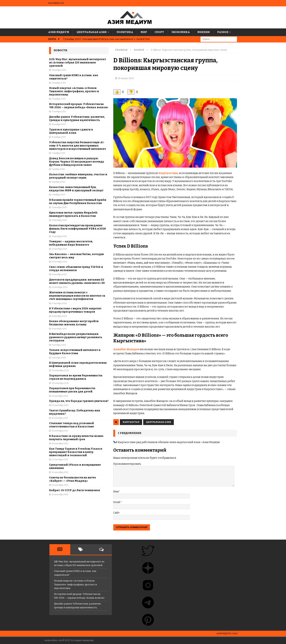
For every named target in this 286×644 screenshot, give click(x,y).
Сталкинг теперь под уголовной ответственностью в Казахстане (71, 425)
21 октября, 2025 (59, 274)
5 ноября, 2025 (58, 169)
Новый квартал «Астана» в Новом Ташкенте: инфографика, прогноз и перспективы (74, 91)
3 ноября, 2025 (58, 195)
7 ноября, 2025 (58, 153)
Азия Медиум (59, 32)
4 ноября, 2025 (58, 182)
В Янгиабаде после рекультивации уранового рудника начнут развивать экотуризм (76, 337)
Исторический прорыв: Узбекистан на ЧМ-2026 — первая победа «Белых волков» (79, 106)
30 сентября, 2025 (60, 370)
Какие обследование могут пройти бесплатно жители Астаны (74, 323)
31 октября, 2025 (59, 207)
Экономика (181, 32)
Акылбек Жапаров (126, 349)
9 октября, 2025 (59, 345)
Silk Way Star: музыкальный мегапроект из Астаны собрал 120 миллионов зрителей (78, 63)
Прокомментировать (127, 464)
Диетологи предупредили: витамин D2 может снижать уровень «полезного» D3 (77, 281)
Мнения (204, 32)
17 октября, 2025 (59, 303)
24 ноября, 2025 (59, 70)
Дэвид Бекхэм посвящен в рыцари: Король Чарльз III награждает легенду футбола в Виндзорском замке (77, 162)
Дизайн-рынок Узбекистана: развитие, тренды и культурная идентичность (77, 119)
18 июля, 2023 (126, 78)
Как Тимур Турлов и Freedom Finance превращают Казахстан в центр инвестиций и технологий (76, 452)
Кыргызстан (131, 422)
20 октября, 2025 (59, 287)
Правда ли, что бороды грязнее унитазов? (79, 401)
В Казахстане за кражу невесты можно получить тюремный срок (76, 438)
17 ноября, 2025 (59, 112)
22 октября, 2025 (59, 262)
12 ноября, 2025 (59, 137)
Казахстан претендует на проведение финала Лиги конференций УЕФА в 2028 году (77, 229)
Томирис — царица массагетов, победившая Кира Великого (71, 243)
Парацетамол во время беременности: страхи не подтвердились (76, 377)
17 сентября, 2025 (60, 460)
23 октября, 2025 (59, 249)
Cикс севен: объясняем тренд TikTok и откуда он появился (76, 269)
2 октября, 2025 (59, 358)
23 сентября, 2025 (60, 405)
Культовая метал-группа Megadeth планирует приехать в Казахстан (73, 214)
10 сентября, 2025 (60, 472)
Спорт (159, 32)
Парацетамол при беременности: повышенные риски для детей (72, 390)
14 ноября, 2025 (59, 124)
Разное (223, 32)
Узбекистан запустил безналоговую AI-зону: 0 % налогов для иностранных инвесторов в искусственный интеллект (78, 146)
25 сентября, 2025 (60, 396)
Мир (144, 32)
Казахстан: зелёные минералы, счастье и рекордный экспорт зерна (78, 176)
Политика (125, 32)
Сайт (116, 513)
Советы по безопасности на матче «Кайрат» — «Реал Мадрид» (73, 479)
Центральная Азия (92, 32)
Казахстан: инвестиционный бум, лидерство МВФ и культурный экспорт (76, 189)
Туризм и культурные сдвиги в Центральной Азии (71, 131)
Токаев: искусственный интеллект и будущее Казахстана (75, 352)
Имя (116, 492)
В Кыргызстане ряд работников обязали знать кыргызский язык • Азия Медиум (168, 442)
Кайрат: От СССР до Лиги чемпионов (75, 490)
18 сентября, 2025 (60, 431)
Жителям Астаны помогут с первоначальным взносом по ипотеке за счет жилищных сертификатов (77, 296)
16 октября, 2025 (59, 316)
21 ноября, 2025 (59, 83)
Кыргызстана (168, 173)
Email (117, 502)
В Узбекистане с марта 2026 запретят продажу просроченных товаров (75, 310)
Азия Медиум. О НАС (227, 634)
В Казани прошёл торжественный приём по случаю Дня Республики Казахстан (78, 202)
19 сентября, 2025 (60, 418)
